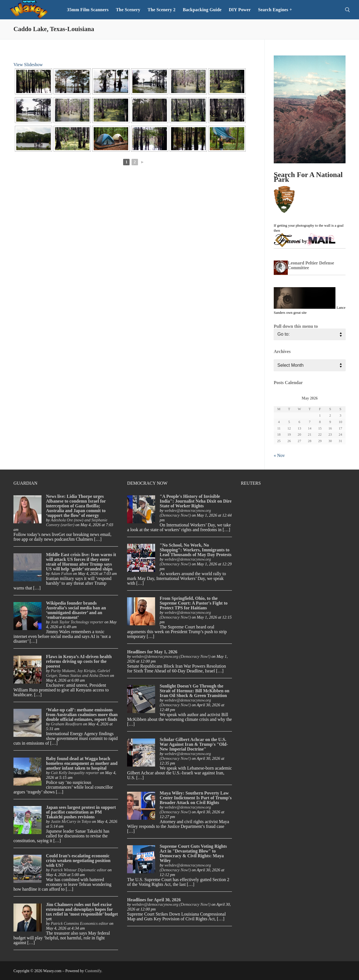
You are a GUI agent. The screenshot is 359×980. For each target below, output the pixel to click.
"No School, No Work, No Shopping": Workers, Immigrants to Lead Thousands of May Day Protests (195, 550)
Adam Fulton (61, 573)
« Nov (279, 455)
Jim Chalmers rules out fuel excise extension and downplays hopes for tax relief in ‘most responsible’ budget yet (82, 912)
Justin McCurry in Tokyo (71, 821)
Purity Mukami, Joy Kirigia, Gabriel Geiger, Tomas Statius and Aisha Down (78, 673)
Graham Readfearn (66, 724)
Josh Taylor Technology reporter (77, 622)
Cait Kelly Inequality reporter (75, 773)
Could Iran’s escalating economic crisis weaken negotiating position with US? (78, 861)
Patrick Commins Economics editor (80, 923)
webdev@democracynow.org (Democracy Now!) (185, 513)
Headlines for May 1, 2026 (152, 652)
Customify (93, 971)
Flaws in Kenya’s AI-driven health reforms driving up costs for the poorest (79, 661)
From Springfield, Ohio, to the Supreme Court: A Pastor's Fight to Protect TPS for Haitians (194, 603)
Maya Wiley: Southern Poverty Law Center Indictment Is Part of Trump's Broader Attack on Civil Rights (195, 798)
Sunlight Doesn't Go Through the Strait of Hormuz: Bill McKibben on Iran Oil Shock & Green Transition (194, 691)
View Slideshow (28, 65)
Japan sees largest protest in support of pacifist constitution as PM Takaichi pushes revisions (81, 812)
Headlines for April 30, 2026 (154, 900)
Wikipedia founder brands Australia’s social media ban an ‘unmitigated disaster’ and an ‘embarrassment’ (76, 610)
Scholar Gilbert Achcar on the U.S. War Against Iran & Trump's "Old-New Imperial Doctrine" (194, 744)
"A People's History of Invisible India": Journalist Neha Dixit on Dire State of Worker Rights (195, 501)
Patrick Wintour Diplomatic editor (79, 870)
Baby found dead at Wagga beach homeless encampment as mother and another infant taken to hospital (82, 763)
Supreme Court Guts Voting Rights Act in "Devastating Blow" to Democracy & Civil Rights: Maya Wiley (193, 853)
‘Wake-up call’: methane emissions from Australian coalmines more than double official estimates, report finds (82, 715)
